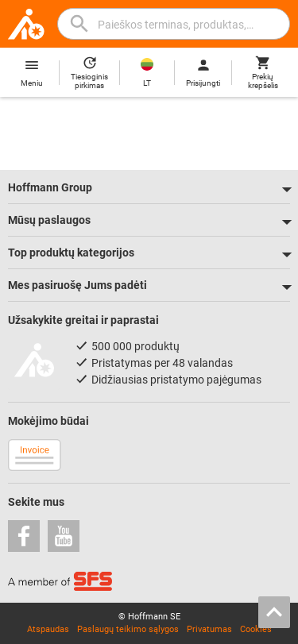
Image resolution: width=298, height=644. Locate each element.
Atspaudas (48, 629)
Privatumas (209, 629)
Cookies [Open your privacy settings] (256, 629)
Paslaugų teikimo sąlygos (128, 629)
